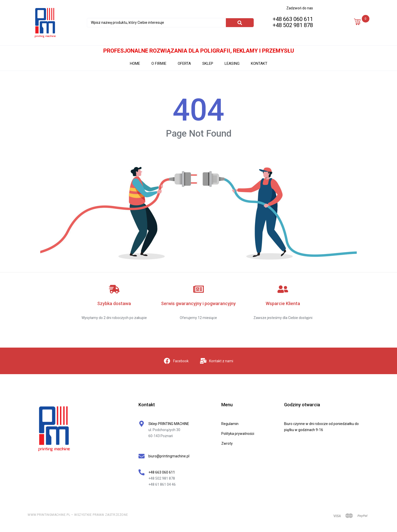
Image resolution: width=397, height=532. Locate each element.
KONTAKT (259, 63)
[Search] (240, 23)
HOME (135, 63)
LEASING (232, 63)
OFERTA (184, 63)
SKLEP (208, 63)
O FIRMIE (159, 63)
